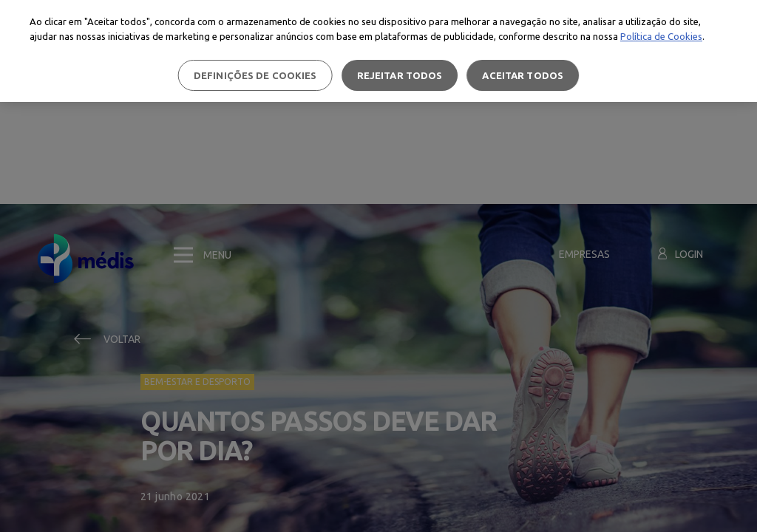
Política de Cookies (661, 36)
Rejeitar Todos (400, 75)
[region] (378, 51)
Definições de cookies (255, 75)
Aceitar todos (523, 75)
